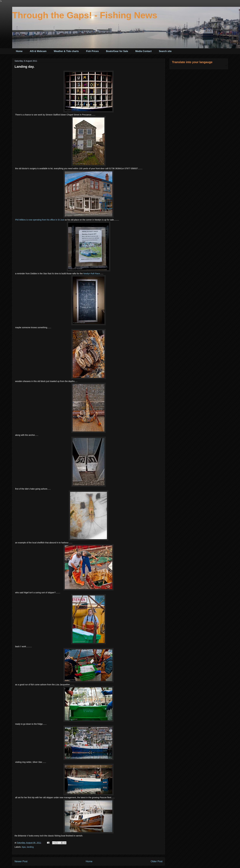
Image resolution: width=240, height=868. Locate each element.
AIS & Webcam (38, 51)
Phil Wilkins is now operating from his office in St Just (40, 220)
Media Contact (143, 51)
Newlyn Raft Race (92, 274)
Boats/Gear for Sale (117, 51)
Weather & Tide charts (66, 51)
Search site (165, 51)
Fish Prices (92, 51)
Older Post (157, 861)
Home (19, 51)
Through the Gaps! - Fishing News (85, 15)
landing (30, 847)
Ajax (24, 847)
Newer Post (21, 861)
